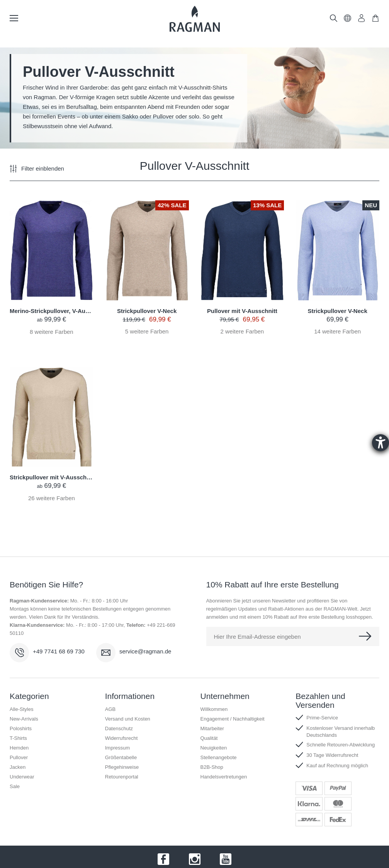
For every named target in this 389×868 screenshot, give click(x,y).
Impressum (117, 748)
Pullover (19, 757)
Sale (15, 786)
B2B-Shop (212, 767)
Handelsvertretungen (224, 777)
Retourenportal (122, 777)
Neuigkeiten (214, 748)
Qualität (209, 738)
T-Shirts (18, 738)
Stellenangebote (219, 757)
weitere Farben (52, 332)
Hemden (19, 748)
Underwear (22, 777)
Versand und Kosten (128, 719)
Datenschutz (119, 728)
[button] (348, 20)
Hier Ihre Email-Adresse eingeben (257, 637)
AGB (110, 709)
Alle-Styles (21, 709)
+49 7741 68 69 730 (59, 651)
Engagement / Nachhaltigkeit (233, 719)
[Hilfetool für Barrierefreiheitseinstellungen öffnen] (381, 443)
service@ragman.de (145, 651)
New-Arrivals (24, 719)
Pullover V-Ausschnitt (194, 166)
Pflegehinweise (122, 767)
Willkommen (214, 709)
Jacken (18, 767)
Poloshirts (21, 728)
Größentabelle (121, 757)
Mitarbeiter (212, 728)
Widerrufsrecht (121, 738)
